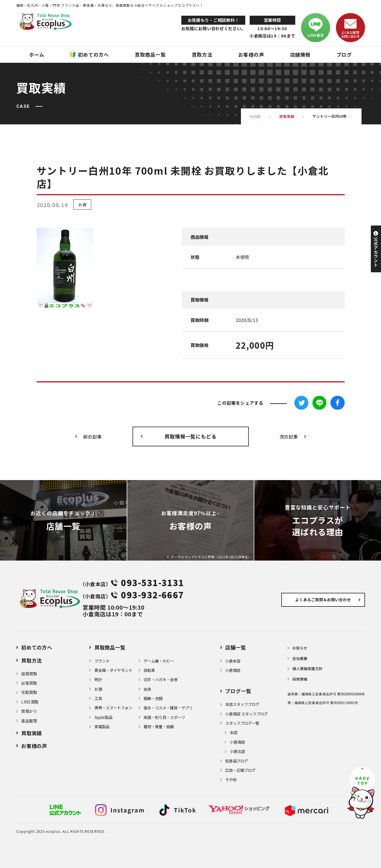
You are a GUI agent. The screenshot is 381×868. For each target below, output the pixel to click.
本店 (234, 732)
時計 (98, 679)
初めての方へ (37, 647)
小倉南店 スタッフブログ (246, 714)
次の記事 (289, 436)
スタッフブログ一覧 (242, 723)
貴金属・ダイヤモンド (113, 670)
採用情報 (300, 679)
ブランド (102, 661)
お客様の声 (34, 746)
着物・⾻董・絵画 (159, 726)
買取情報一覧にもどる (190, 436)
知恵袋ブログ (237, 761)
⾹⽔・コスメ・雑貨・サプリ (168, 708)
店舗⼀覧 (236, 647)
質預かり (29, 711)
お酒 (82, 204)
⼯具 (98, 698)
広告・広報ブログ (240, 770)
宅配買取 (29, 692)
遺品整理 (29, 721)
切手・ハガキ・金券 (161, 679)
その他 (231, 779)
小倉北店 (237, 751)
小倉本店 (233, 661)
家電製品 (102, 726)
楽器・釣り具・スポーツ (164, 717)
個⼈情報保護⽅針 (307, 669)
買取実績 (32, 733)
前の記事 (92, 436)
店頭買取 (29, 674)
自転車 (149, 670)
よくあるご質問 (323, 599)
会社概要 (300, 658)
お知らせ (300, 648)
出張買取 (29, 683)
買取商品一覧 (110, 647)
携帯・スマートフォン (113, 708)
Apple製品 (103, 717)
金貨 (147, 689)
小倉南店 (233, 670)
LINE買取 (30, 702)
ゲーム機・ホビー (159, 661)
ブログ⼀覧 (238, 691)
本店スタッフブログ (242, 704)
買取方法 (32, 660)
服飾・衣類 (153, 698)
